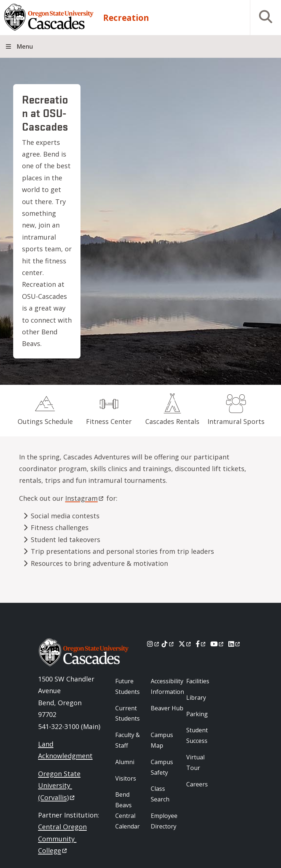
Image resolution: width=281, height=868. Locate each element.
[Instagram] (153, 644)
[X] (185, 644)
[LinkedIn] (235, 644)
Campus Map (162, 740)
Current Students (128, 713)
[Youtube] (218, 644)
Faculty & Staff (128, 740)
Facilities (198, 681)
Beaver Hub (167, 708)
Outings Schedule (45, 421)
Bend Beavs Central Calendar (128, 810)
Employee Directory (164, 821)
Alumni (125, 762)
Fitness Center (109, 421)
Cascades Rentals (172, 421)
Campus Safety (162, 767)
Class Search (160, 794)
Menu (25, 46)
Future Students (128, 686)
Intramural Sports (236, 421)
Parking (197, 714)
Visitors (126, 778)
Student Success (197, 735)
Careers (197, 784)
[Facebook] (201, 644)
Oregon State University (59, 786)
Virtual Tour (195, 762)
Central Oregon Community (62, 839)
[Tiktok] (168, 644)
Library (196, 698)
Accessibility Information (167, 686)
